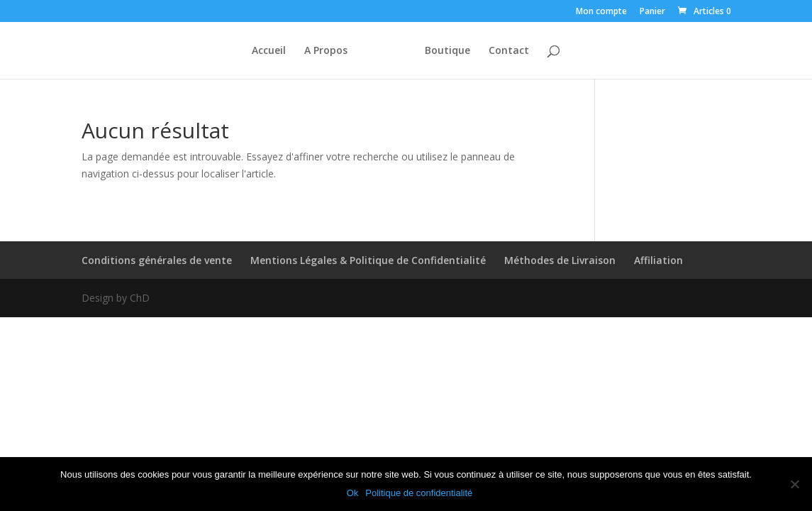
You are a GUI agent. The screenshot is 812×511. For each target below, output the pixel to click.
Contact (509, 51)
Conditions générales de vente (157, 260)
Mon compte (601, 12)
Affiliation (658, 260)
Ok (353, 493)
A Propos (326, 51)
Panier (652, 12)
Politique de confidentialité (419, 493)
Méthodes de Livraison (560, 260)
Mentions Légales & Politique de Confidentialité (368, 260)
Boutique (447, 51)
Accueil (269, 51)
